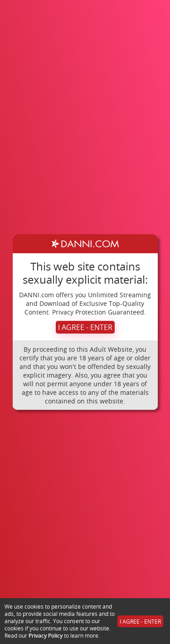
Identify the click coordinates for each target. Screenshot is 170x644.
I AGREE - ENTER (85, 327)
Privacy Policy (46, 636)
